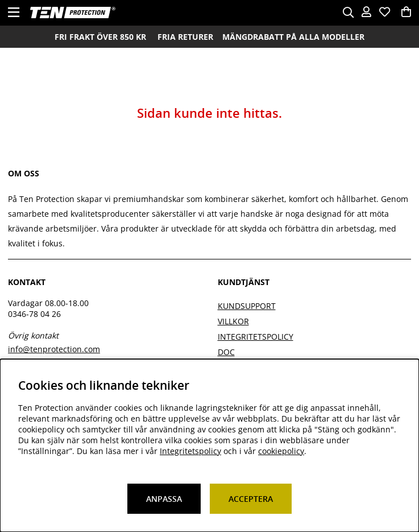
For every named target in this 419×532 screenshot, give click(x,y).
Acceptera (251, 499)
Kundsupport (247, 306)
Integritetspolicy (256, 337)
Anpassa (164, 499)
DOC (226, 352)
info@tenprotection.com (54, 349)
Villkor (233, 321)
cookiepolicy (281, 451)
